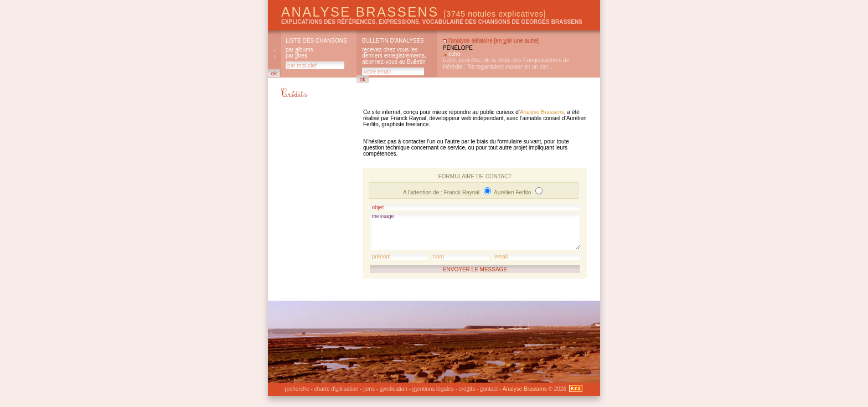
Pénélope (458, 48)
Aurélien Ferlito (513, 192)
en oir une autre (516, 41)
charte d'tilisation (337, 389)
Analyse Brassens (414, 12)
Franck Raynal (463, 192)
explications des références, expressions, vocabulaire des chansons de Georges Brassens (432, 22)
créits (467, 389)
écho (454, 54)
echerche (297, 389)
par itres (296, 56)
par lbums (299, 50)
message (475, 231)
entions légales (433, 389)
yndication (394, 389)
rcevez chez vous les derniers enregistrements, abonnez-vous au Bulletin (394, 56)
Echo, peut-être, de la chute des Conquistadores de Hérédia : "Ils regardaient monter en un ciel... (506, 63)
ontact (489, 389)
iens (369, 389)
